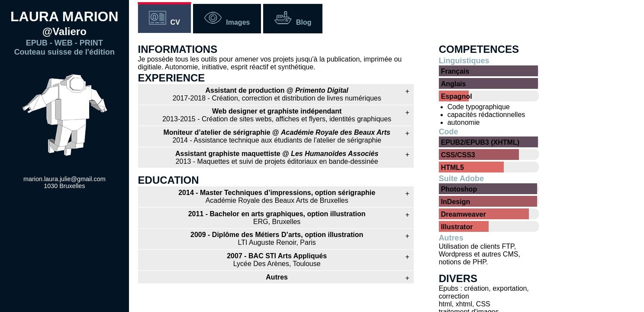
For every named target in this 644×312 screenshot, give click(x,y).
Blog (304, 22)
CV (175, 22)
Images (238, 22)
